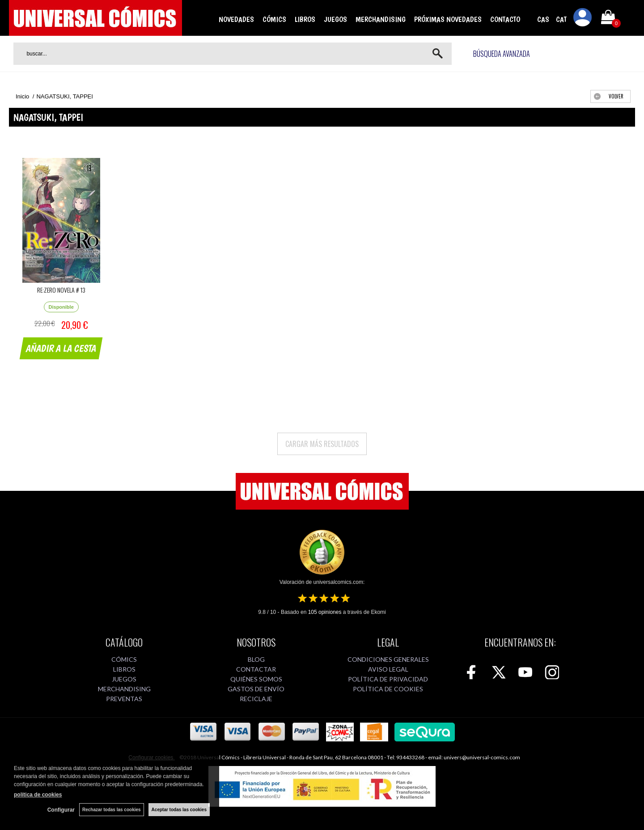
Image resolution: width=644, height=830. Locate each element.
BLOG (256, 659)
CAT (561, 19)
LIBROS (305, 19)
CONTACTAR (256, 669)
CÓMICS (274, 19)
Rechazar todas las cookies (112, 810)
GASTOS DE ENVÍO (256, 689)
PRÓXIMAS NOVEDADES (448, 19)
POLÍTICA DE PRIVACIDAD (388, 679)
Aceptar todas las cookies (179, 810)
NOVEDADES (236, 19)
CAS (543, 19)
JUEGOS (335, 19)
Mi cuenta (583, 19)
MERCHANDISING (381, 19)
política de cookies (38, 795)
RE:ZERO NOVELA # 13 (61, 290)
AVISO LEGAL (388, 669)
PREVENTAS (124, 699)
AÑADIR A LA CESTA (61, 348)
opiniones (325, 612)
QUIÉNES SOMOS (256, 679)
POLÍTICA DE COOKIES (388, 689)
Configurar (61, 810)
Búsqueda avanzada (502, 54)
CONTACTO (505, 19)
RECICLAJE (256, 699)
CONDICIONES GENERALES (388, 659)
